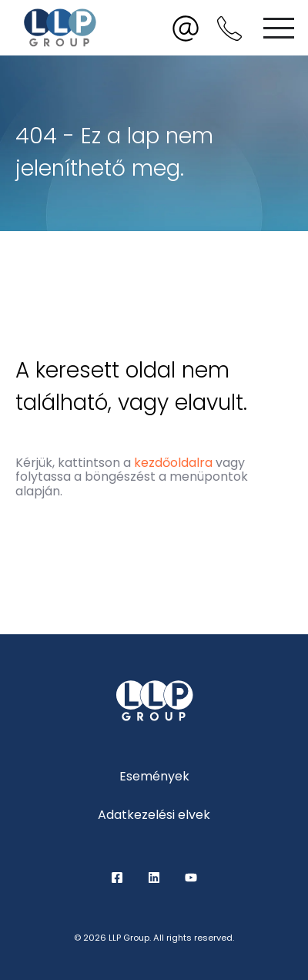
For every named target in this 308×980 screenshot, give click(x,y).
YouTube (191, 878)
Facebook (117, 878)
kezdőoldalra (173, 463)
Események (154, 776)
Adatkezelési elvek (154, 815)
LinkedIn (154, 878)
